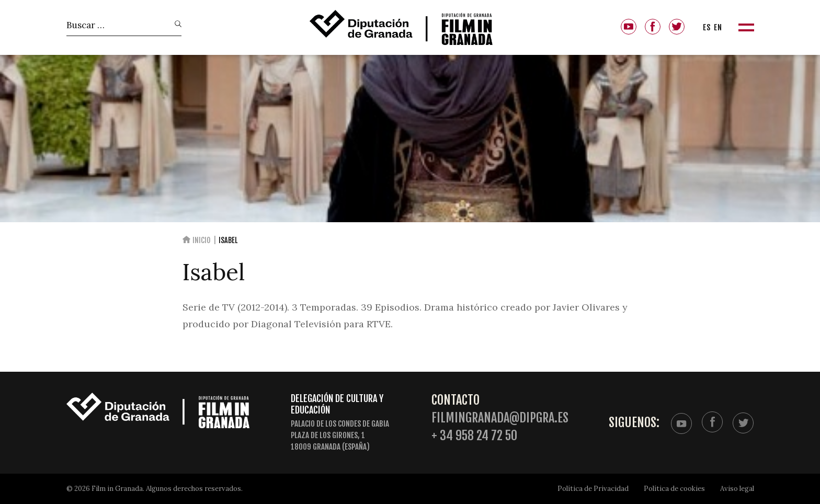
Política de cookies (674, 489)
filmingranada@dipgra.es (500, 418)
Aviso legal (737, 489)
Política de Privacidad (593, 489)
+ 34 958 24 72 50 (474, 436)
